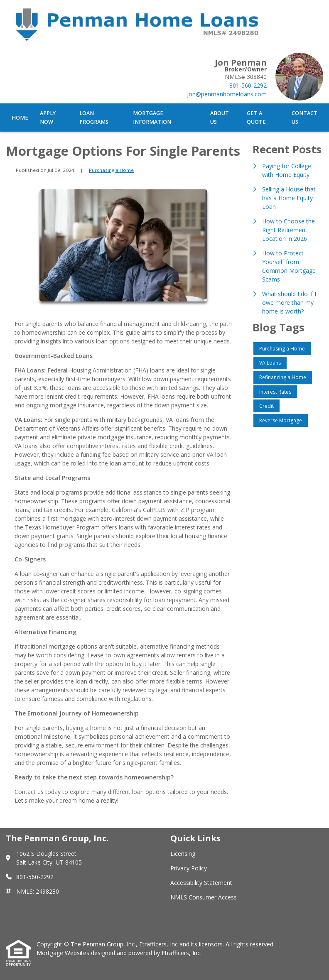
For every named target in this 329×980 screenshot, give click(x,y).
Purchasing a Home (111, 170)
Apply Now (48, 118)
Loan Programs (94, 118)
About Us (220, 118)
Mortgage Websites (64, 953)
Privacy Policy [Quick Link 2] (189, 868)
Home (20, 118)
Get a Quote (256, 118)
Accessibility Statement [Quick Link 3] (201, 883)
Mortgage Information (152, 118)
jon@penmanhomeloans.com (227, 94)
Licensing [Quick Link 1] (183, 854)
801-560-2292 (248, 85)
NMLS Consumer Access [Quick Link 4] (204, 897)
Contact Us (304, 118)
